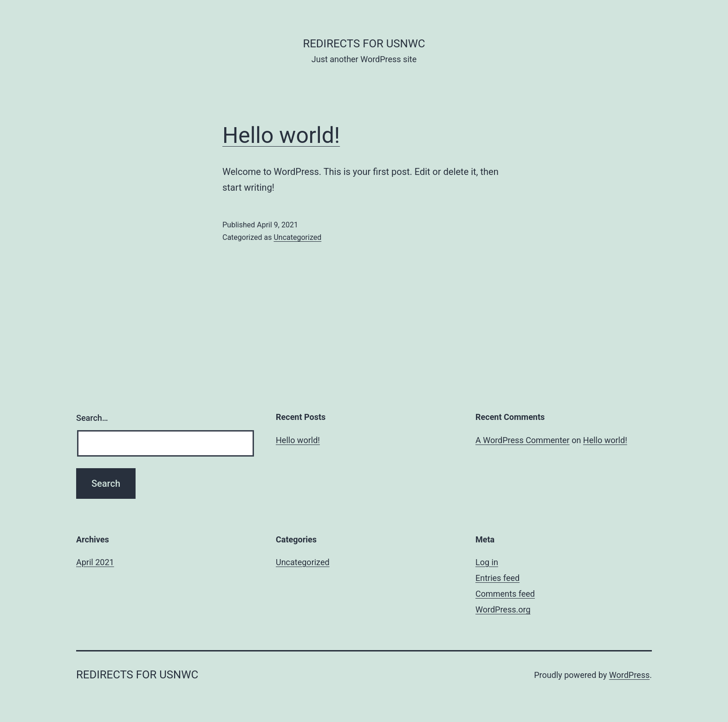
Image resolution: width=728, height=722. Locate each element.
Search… (92, 418)
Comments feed (505, 594)
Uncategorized (297, 237)
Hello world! (281, 135)
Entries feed (497, 578)
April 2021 (95, 562)
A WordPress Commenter (523, 440)
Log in (487, 562)
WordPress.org (503, 609)
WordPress (629, 675)
